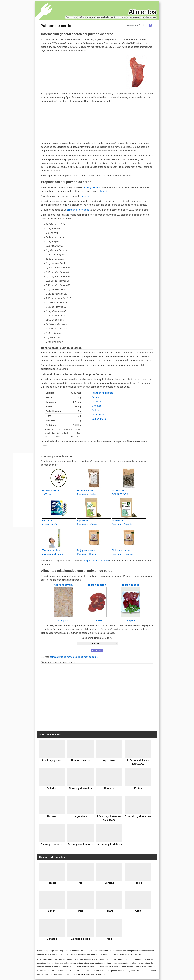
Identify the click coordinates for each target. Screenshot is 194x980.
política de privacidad (86, 974)
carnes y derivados (92, 187)
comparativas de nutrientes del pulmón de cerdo (74, 657)
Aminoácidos (98, 415)
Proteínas (97, 410)
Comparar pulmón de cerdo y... (97, 638)
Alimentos (142, 12)
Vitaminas (97, 402)
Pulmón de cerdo (56, 26)
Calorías (96, 397)
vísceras (86, 196)
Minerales (97, 406)
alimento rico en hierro (78, 210)
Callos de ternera (63, 585)
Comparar (63, 620)
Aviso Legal (101, 974)
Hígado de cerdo (97, 585)
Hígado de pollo (131, 585)
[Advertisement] (80, 72)
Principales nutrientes (102, 393)
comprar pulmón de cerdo (96, 561)
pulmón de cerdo (106, 191)
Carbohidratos (99, 419)
